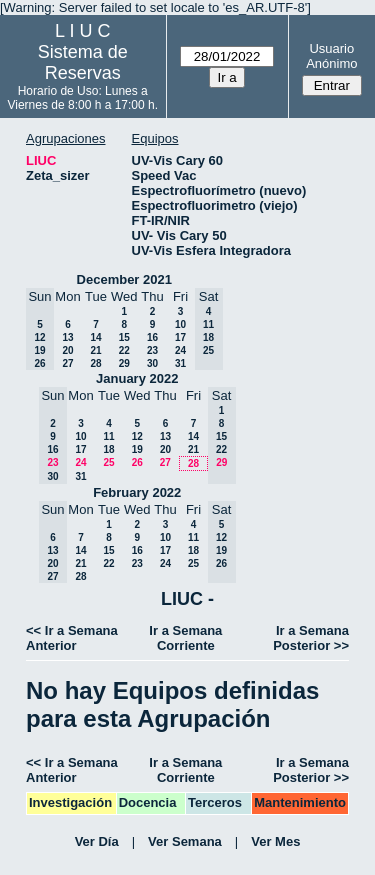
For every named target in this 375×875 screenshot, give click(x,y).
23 (152, 350)
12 (137, 436)
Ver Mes (275, 841)
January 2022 (137, 378)
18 (108, 449)
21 (95, 350)
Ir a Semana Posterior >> (311, 638)
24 (180, 350)
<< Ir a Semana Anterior (72, 638)
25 (108, 462)
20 (67, 350)
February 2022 (137, 492)
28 (95, 363)
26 (137, 462)
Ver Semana (185, 841)
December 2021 (124, 279)
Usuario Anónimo (331, 56)
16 (152, 337)
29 (124, 363)
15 (124, 337)
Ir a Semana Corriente (185, 638)
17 (180, 337)
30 (152, 363)
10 (180, 324)
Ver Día (97, 841)
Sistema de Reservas (83, 62)
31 (180, 363)
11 (108, 436)
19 (137, 449)
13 (67, 337)
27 (67, 363)
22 (124, 350)
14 (95, 337)
